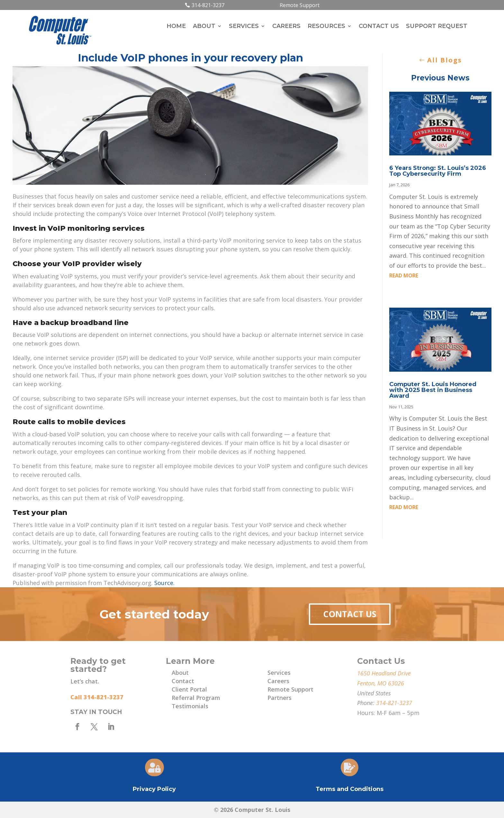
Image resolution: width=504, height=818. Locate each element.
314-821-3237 (208, 5)
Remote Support (300, 5)
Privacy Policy (154, 789)
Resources (326, 27)
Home (176, 27)
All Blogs (445, 60)
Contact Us (379, 27)
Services (244, 27)
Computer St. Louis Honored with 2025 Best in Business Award (433, 390)
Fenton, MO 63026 (381, 683)
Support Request (437, 27)
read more (404, 275)
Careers (286, 27)
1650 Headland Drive (384, 673)
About (204, 27)
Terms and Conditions (350, 789)
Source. (164, 583)
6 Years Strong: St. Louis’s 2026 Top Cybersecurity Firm (438, 171)
